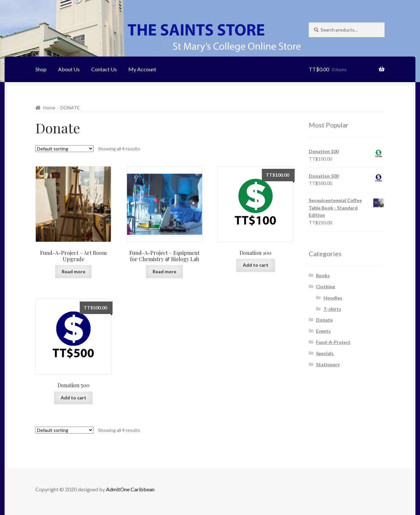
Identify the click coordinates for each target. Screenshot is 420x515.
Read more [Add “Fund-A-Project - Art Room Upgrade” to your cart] (73, 271)
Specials (325, 353)
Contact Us (104, 69)
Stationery (328, 364)
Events (323, 331)
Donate (324, 320)
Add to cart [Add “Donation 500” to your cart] (73, 398)
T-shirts (332, 309)
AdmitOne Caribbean (130, 489)
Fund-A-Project (333, 342)
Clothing (325, 287)
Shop (41, 69)
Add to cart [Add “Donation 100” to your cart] (256, 265)
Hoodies (333, 298)
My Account (142, 69)
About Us (69, 69)
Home (49, 108)
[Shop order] (64, 149)
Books (323, 275)
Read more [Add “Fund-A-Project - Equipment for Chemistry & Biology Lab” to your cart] (164, 271)
